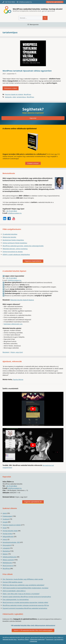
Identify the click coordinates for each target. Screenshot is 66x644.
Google (5, 522)
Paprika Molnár (18, 379)
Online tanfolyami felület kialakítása (15, 243)
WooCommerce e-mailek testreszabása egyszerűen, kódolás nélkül (25, 602)
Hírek (4, 528)
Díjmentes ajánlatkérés (55, 2)
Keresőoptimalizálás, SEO (11, 542)
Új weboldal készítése (10, 234)
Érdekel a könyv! (33, 163)
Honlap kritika (7, 534)
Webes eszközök (8, 560)
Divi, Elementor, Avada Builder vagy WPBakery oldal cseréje (23, 579)
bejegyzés (8, 97)
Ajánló (5, 513)
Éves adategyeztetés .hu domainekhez (16, 600)
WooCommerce (8, 566)
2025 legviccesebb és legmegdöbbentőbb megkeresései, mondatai (25, 588)
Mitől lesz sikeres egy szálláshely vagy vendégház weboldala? (23, 585)
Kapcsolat (33, 118)
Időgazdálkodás (8, 537)
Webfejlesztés (7, 563)
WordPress (27, 94)
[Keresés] (45, 18)
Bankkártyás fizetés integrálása (13, 240)
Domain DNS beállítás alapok (13, 582)
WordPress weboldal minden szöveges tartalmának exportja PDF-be (26, 605)
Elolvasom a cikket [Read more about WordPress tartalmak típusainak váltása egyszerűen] (11, 88)
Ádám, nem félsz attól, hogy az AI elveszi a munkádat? (21, 594)
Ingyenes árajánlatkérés (33, 261)
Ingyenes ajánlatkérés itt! (33, 502)
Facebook (6, 519)
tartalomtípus (21, 97)
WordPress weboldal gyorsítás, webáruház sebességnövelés (23, 246)
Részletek (6, 352)
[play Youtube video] (33, 409)
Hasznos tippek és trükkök (14, 94)
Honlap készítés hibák (10, 531)
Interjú (5, 539)
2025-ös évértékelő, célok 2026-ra (14, 591)
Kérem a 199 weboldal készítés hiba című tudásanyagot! (33, 630)
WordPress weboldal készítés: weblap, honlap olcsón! (38, 9)
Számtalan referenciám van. (13, 324)
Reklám (5, 554)
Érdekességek (7, 516)
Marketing (6, 551)
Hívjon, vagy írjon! (17, 352)
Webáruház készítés (9, 237)
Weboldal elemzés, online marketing (15, 249)
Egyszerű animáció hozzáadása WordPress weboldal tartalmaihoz (25, 608)
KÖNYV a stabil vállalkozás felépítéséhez (16, 255)
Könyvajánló (7, 545)
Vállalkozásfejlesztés (9, 557)
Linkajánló (6, 548)
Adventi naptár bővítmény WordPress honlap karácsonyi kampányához (27, 597)
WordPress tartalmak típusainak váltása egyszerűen (27, 71)
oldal (14, 97)
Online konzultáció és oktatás (13, 252)
